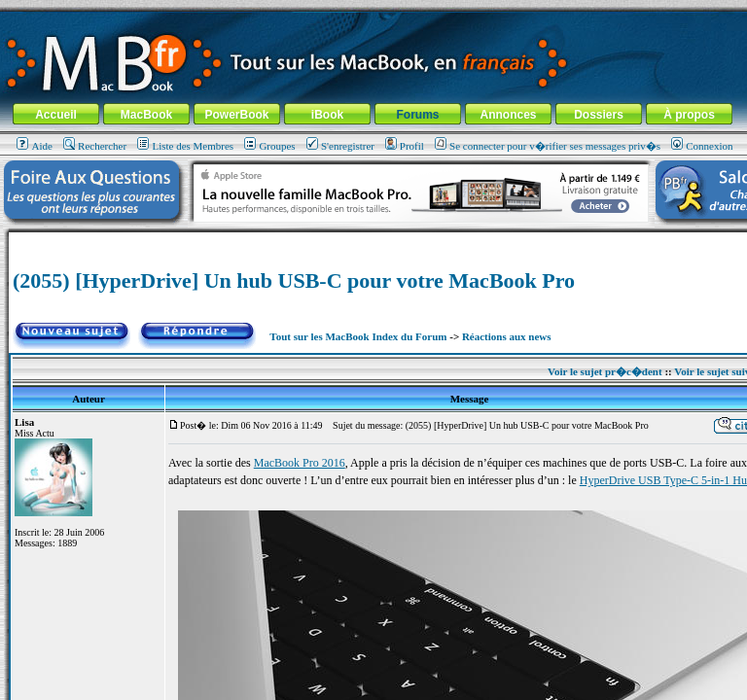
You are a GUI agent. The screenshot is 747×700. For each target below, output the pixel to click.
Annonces (508, 115)
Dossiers (599, 115)
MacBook (146, 115)
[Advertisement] (393, 240)
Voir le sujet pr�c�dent (605, 371)
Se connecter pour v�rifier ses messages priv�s (548, 146)
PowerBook (236, 115)
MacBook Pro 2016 (300, 463)
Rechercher (95, 146)
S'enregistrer (340, 146)
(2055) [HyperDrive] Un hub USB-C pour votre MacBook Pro (294, 280)
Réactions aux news (507, 336)
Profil (405, 146)
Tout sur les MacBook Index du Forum (358, 336)
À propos (689, 115)
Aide (34, 146)
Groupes (269, 146)
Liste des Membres (185, 146)
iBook (327, 115)
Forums (417, 115)
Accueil (56, 115)
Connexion (702, 146)
